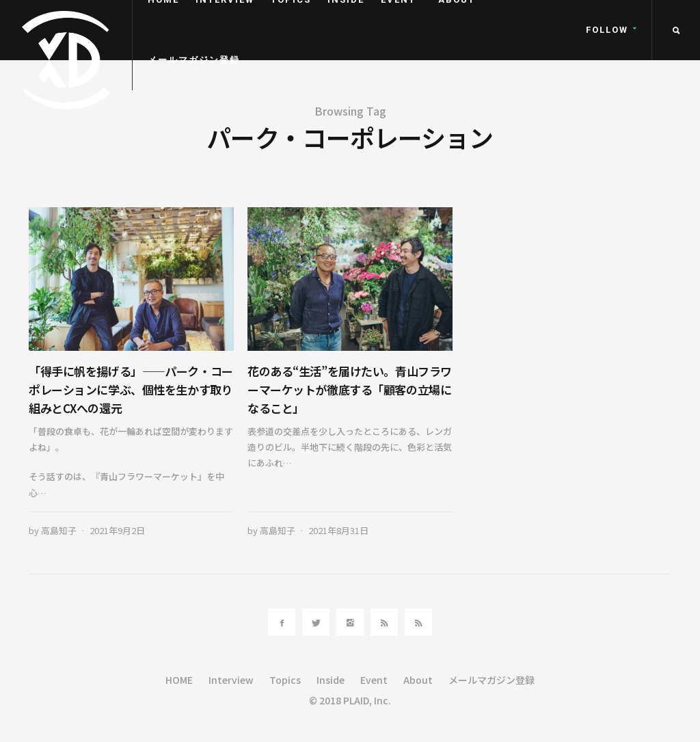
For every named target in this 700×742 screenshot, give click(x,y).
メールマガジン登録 (194, 60)
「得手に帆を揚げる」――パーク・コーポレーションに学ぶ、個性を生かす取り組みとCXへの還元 (131, 389)
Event (374, 680)
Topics (285, 680)
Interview (231, 680)
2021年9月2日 (117, 530)
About (418, 680)
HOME (179, 680)
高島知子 (59, 530)
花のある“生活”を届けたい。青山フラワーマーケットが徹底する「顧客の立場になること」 (350, 389)
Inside (331, 680)
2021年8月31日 (338, 530)
